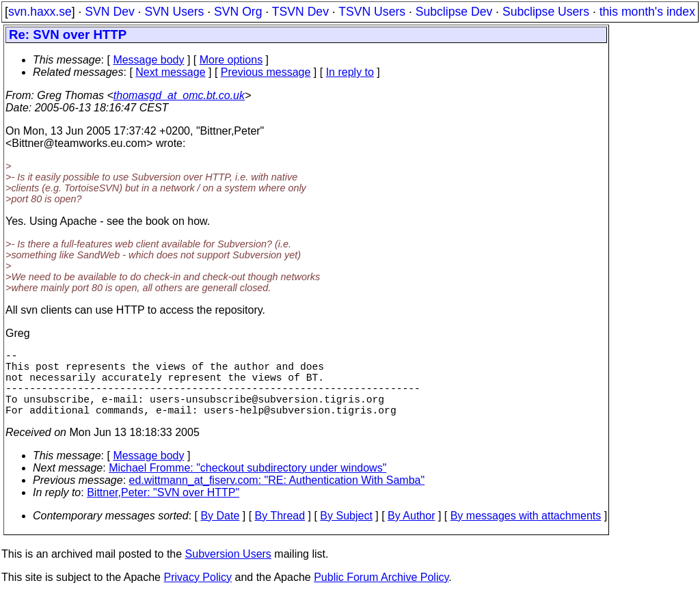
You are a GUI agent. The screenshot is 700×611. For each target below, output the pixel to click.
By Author (411, 532)
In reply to (350, 72)
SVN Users (174, 12)
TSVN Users (372, 12)
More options (231, 60)
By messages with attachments (526, 532)
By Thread (280, 532)
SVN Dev (109, 12)
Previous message (266, 72)
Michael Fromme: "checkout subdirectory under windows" (247, 484)
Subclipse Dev (454, 12)
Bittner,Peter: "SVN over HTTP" (163, 509)
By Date (220, 532)
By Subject (346, 532)
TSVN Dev (300, 12)
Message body (148, 60)
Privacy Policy (198, 594)
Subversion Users (228, 570)
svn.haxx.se (40, 12)
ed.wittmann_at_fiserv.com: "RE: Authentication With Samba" (277, 497)
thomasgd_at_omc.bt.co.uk (179, 95)
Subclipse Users (546, 12)
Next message (170, 72)
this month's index (647, 12)
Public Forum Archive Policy (381, 594)
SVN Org (238, 12)
